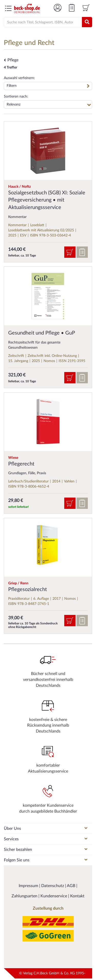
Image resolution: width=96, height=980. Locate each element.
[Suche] (41, 22)
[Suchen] (87, 22)
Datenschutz (53, 886)
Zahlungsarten (25, 896)
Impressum (29, 886)
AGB (72, 886)
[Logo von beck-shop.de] (27, 8)
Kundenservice (54, 896)
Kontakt (77, 896)
